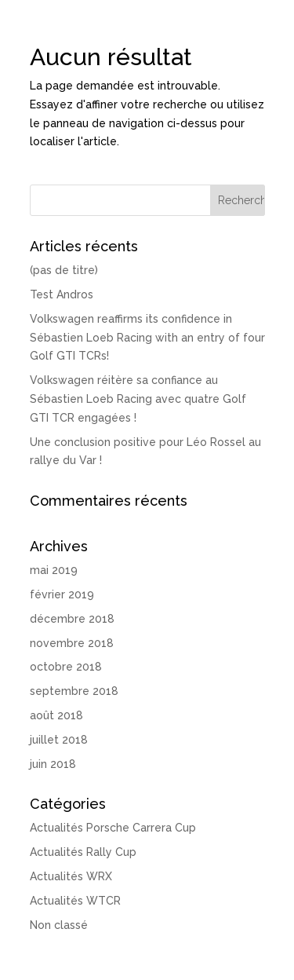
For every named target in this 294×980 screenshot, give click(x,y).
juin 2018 (53, 764)
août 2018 (56, 715)
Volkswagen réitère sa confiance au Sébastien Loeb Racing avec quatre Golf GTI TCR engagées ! (138, 399)
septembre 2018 (74, 691)
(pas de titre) (64, 270)
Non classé (59, 925)
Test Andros (62, 294)
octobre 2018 (66, 667)
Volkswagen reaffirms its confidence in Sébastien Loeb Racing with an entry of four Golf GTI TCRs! (147, 338)
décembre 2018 (72, 619)
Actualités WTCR (75, 901)
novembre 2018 (72, 643)
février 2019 (62, 594)
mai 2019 (54, 570)
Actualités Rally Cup (83, 852)
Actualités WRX (71, 876)
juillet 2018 (59, 740)
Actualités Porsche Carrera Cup (113, 828)
